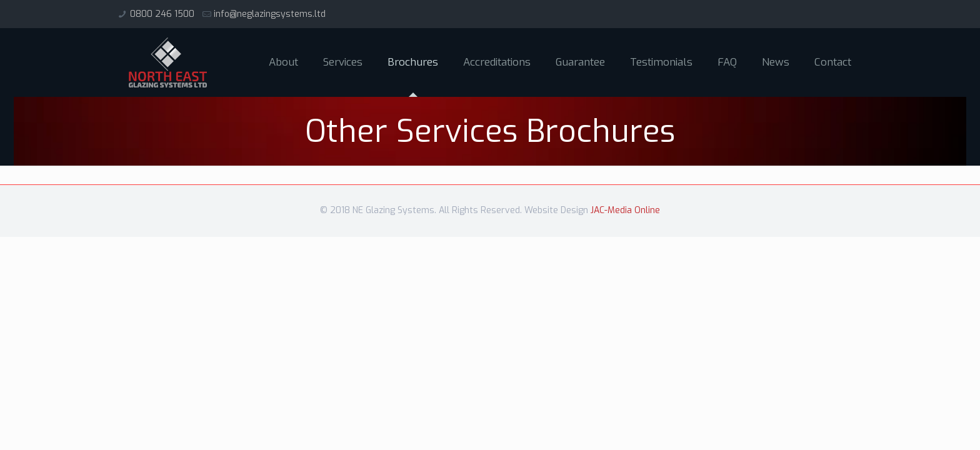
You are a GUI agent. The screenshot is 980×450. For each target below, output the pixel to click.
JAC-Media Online (625, 210)
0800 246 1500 (162, 14)
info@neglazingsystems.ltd (270, 14)
